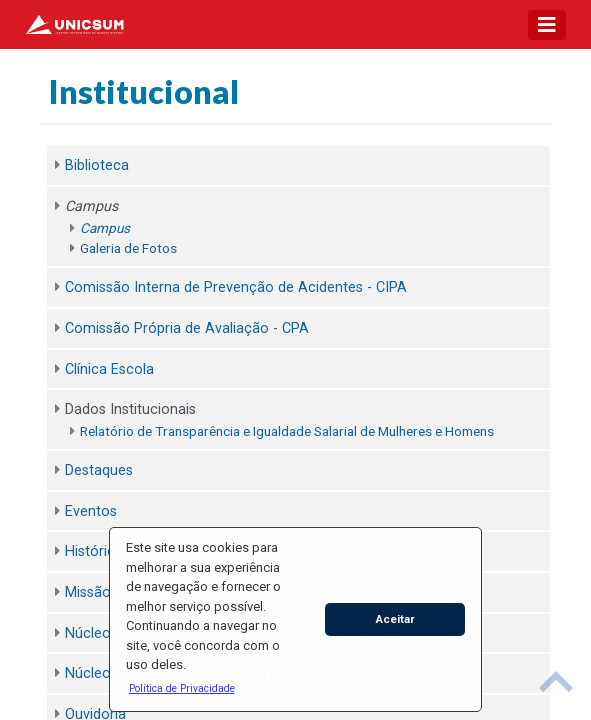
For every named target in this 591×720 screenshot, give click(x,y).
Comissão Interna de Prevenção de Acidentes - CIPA (236, 287)
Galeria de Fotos (128, 248)
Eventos (91, 511)
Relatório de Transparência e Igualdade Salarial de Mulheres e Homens (287, 431)
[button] (181, 688)
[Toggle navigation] (547, 25)
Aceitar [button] (395, 619)
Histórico (94, 551)
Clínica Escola (109, 369)
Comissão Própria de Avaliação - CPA (187, 328)
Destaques (99, 470)
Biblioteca (97, 165)
